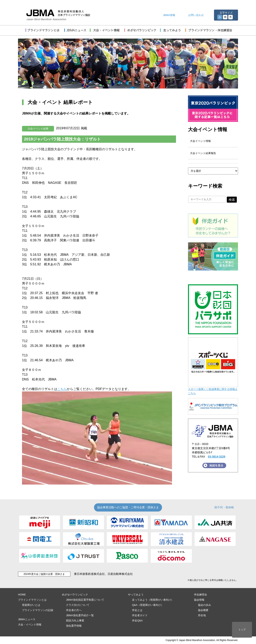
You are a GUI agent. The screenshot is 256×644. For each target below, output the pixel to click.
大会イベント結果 (38, 129)
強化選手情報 (74, 626)
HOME (22, 595)
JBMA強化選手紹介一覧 (80, 615)
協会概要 (203, 610)
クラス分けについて (78, 605)
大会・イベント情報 (30, 625)
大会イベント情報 (208, 129)
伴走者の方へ (74, 610)
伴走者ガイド (140, 615)
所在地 (202, 615)
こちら (62, 389)
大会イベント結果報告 (203, 153)
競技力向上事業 (75, 621)
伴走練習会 (200, 595)
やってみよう (136, 595)
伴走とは (137, 610)
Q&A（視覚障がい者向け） (148, 605)
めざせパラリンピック (75, 595)
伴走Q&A (137, 621)
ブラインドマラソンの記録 (38, 610)
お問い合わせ (196, 15)
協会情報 (199, 600)
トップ (242, 630)
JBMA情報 (169, 15)
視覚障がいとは (31, 605)
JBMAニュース (27, 619)
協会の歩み (204, 605)
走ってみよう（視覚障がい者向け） (153, 600)
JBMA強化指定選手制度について (85, 600)
